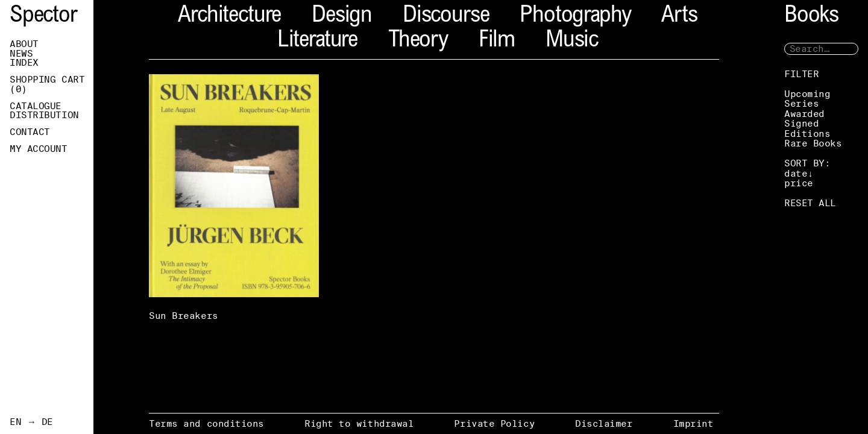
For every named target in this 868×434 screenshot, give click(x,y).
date (796, 173)
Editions (807, 134)
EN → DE (31, 422)
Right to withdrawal (359, 423)
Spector (43, 17)
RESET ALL (810, 203)
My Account (39, 149)
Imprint (693, 423)
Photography (575, 17)
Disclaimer (604, 423)
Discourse (446, 17)
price (799, 183)
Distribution (44, 115)
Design (342, 17)
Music (572, 41)
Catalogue (36, 106)
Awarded (804, 114)
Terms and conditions (206, 423)
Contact (30, 132)
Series (801, 103)
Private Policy (494, 423)
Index (24, 63)
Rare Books (813, 143)
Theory (418, 41)
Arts (679, 17)
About (24, 44)
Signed (801, 123)
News (21, 54)
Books (811, 17)
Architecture (229, 17)
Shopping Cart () (47, 84)
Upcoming (807, 94)
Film (497, 41)
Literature (317, 41)
